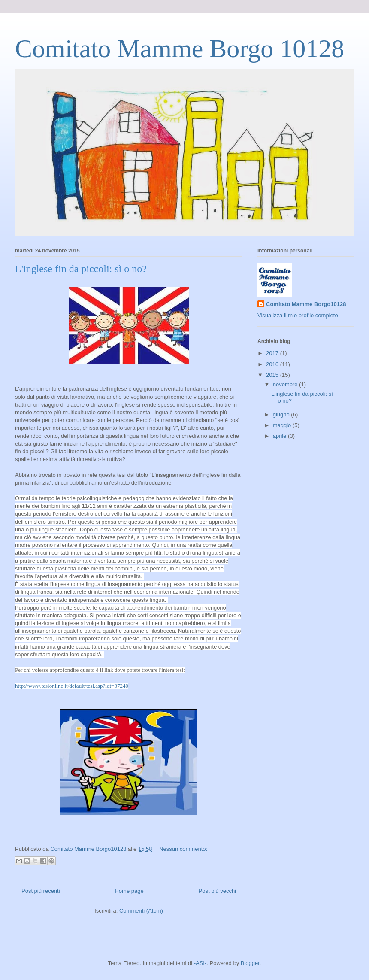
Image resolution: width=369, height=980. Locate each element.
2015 (273, 375)
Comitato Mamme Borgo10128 (306, 304)
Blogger (250, 963)
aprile (280, 436)
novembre (286, 384)
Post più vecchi (217, 891)
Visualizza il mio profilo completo (298, 315)
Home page (129, 891)
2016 (273, 364)
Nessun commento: (183, 849)
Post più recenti (41, 891)
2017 (273, 353)
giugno (282, 414)
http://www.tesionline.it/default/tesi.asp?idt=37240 (72, 686)
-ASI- (200, 963)
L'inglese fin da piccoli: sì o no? (81, 269)
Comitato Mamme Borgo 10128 (180, 49)
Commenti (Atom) (141, 911)
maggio (283, 425)
